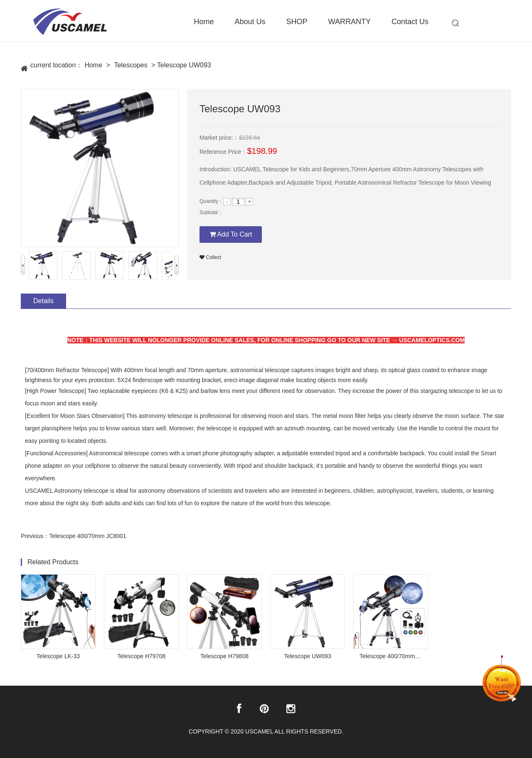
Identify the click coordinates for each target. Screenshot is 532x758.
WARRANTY (350, 22)
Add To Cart (231, 234)
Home (204, 22)
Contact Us (410, 22)
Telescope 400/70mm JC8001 (87, 536)
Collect (210, 257)
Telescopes (131, 65)
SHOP (297, 22)
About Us (250, 22)
